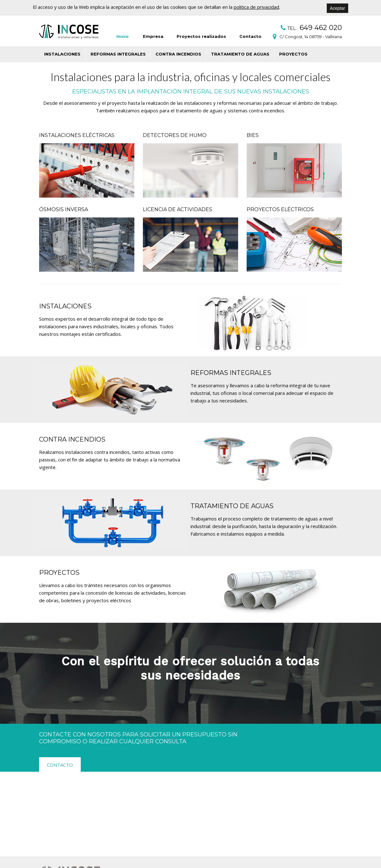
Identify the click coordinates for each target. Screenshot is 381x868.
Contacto (250, 36)
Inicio (123, 36)
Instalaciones (62, 54)
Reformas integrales (118, 54)
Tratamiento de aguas (240, 54)
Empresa (153, 36)
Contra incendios (178, 54)
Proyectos (293, 54)
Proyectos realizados (201, 36)
